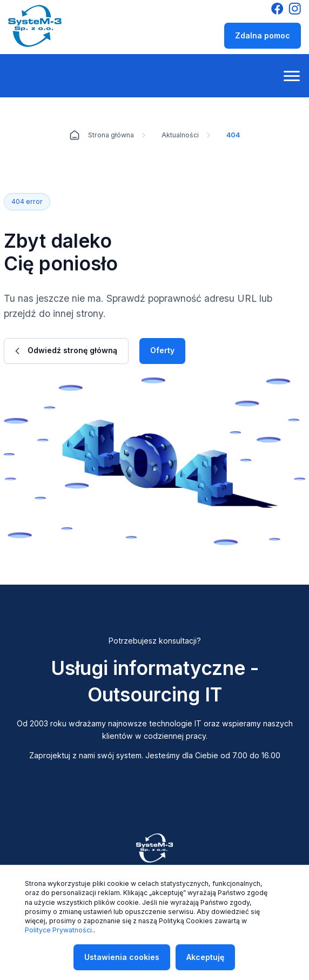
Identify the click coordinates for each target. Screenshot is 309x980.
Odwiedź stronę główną (66, 350)
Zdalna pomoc (263, 35)
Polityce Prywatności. (59, 930)
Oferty (162, 350)
